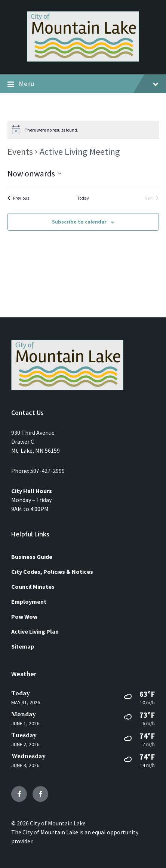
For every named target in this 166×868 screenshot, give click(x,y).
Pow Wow (24, 616)
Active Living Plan (35, 631)
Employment (29, 601)
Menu (83, 84)
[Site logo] (83, 59)
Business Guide (32, 557)
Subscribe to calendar (79, 222)
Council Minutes (33, 587)
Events (20, 152)
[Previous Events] (18, 198)
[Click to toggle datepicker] (34, 174)
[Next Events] (151, 198)
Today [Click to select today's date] (83, 198)
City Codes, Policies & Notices (52, 572)
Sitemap (23, 646)
